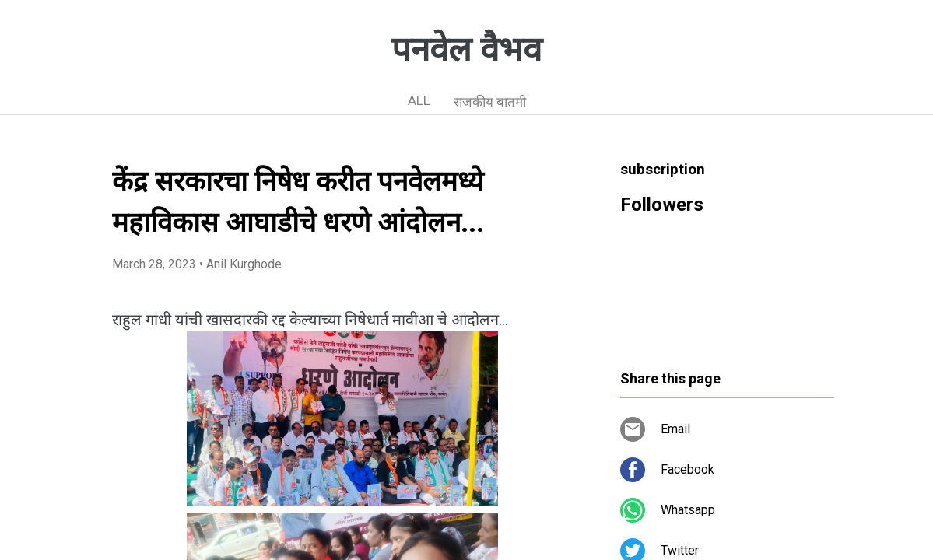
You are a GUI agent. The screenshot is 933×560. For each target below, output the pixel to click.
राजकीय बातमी (490, 102)
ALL (419, 100)
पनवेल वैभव (466, 50)
